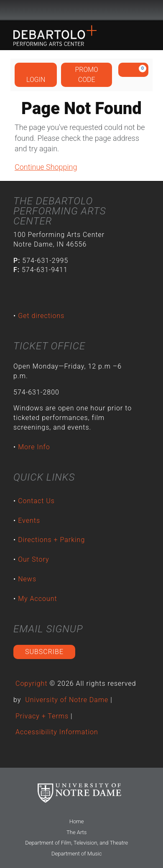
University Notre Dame (82, 10)
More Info (34, 447)
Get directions (41, 316)
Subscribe (44, 652)
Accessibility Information (57, 732)
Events (29, 521)
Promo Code (87, 75)
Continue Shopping (46, 167)
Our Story (33, 559)
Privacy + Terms (42, 716)
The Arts (76, 832)
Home (77, 821)
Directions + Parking (51, 540)
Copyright (32, 683)
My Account (38, 599)
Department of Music (76, 854)
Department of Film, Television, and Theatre (76, 843)
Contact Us (36, 501)
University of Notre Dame (67, 700)
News (27, 579)
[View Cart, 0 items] (133, 70)
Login (36, 74)
